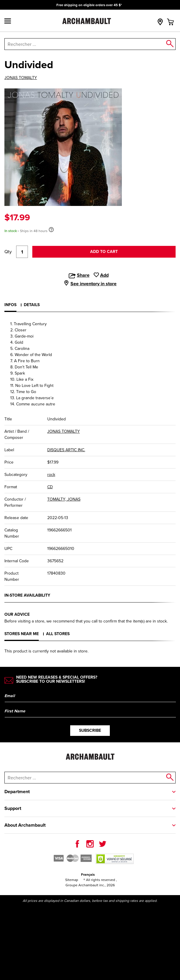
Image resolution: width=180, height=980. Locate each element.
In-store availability (27, 595)
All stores (58, 634)
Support (13, 808)
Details (32, 305)
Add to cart (104, 252)
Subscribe (90, 730)
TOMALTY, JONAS (64, 499)
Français (88, 875)
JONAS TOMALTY (21, 78)
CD (50, 487)
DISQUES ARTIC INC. (66, 450)
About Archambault (25, 825)
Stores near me (22, 634)
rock (51, 475)
